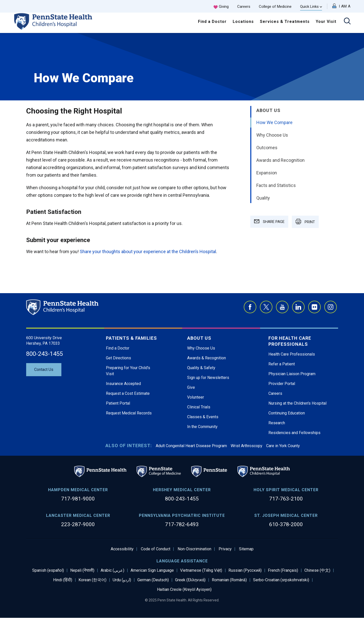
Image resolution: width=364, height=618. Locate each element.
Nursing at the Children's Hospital (297, 403)
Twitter (266, 307)
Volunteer (196, 397)
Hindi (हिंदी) (63, 580)
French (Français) (283, 570)
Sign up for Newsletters (208, 378)
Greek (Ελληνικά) (190, 580)
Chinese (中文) (317, 570)
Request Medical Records (129, 413)
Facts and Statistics (276, 185)
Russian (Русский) (245, 570)
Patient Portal (118, 403)
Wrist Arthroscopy (247, 446)
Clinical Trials (199, 407)
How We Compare (274, 122)
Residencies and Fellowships (294, 433)
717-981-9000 (78, 499)
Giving (224, 7)
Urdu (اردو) (122, 580)
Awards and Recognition (280, 160)
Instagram (331, 307)
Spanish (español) (48, 570)
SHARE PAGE (269, 222)
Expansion (267, 173)
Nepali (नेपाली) (82, 570)
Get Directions (118, 358)
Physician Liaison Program (292, 374)
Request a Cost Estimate (128, 393)
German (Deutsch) (153, 580)
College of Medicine (275, 7)
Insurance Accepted (123, 384)
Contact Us (44, 370)
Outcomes (267, 148)
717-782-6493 (182, 524)
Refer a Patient (282, 364)
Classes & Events (203, 417)
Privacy (225, 549)
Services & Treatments (285, 22)
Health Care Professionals (292, 354)
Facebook (250, 307)
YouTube (282, 307)
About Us (268, 110)
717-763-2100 (286, 499)
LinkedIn (298, 307)
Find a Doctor (212, 22)
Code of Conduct (156, 549)
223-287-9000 (78, 524)
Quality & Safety (201, 368)
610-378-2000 (286, 524)
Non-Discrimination (194, 549)
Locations (243, 22)
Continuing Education (287, 413)
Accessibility (122, 549)
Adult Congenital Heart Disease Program (191, 446)
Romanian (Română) (229, 580)
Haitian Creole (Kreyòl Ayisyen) (184, 590)
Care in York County (283, 446)
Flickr (314, 307)
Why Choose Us (272, 135)
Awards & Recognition (207, 358)
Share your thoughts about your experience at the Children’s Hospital (148, 252)
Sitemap (246, 549)
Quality (263, 198)
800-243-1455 (45, 354)
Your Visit (326, 22)
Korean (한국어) (92, 580)
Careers (244, 7)
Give (191, 387)
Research (277, 423)
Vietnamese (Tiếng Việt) (201, 570)
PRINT (305, 221)
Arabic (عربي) (112, 570)
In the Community (202, 427)
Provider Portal (282, 384)
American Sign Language (152, 570)
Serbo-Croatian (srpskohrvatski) (281, 580)
